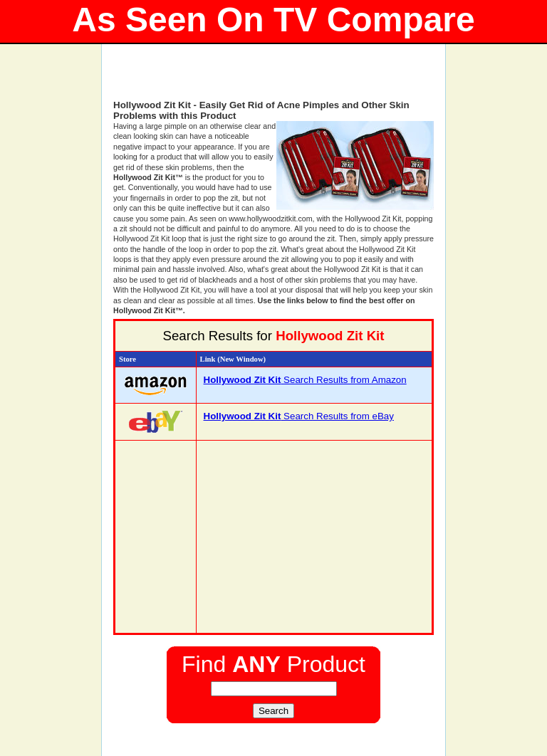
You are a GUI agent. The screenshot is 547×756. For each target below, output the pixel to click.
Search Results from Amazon (305, 380)
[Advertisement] (273, 78)
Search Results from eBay (299, 416)
